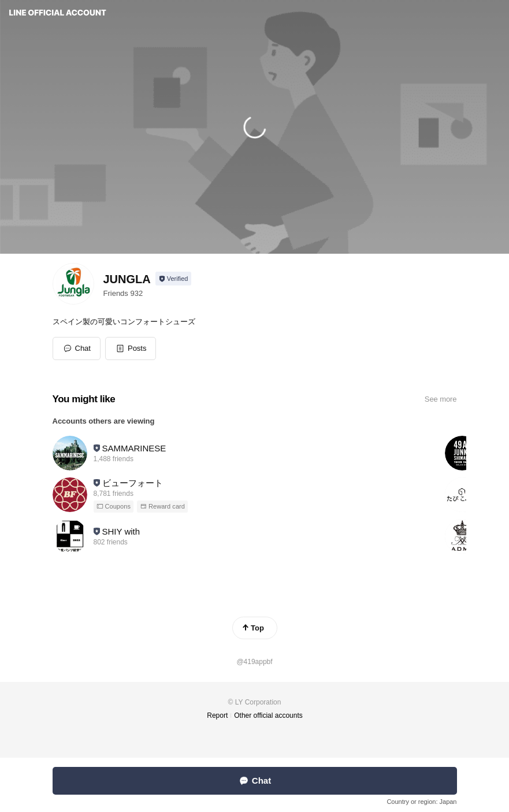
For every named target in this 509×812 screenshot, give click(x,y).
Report (217, 715)
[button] (131, 348)
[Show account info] (174, 279)
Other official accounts (268, 715)
